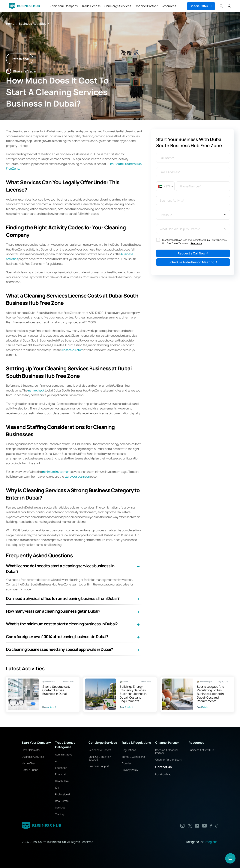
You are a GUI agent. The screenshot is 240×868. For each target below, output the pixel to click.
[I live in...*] (193, 215)
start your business (77, 477)
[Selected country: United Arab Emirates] (166, 186)
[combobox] (193, 201)
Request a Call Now (193, 253)
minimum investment (56, 472)
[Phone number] (203, 186)
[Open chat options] (230, 858)
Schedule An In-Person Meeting (193, 262)
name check (36, 390)
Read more (196, 243)
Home (10, 24)
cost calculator (72, 350)
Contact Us (163, 767)
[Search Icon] (221, 6)
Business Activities (33, 24)
